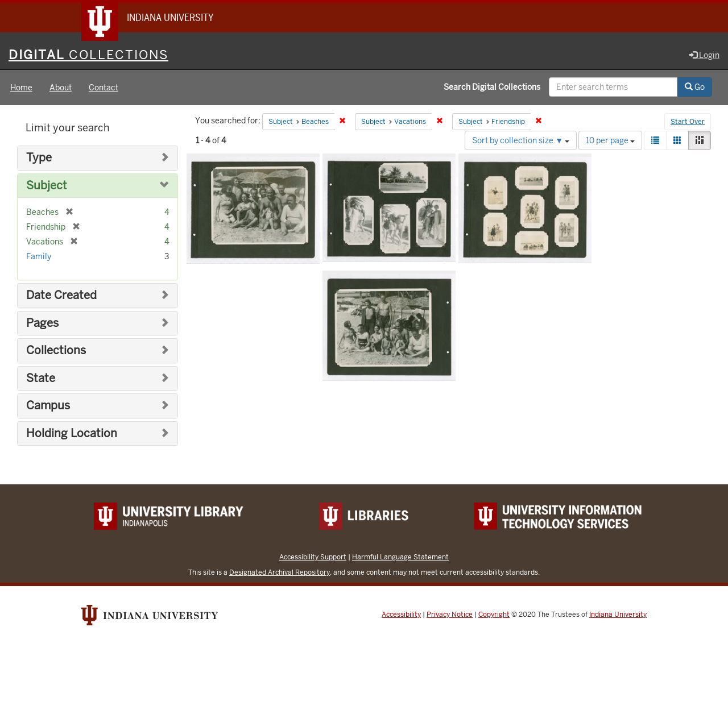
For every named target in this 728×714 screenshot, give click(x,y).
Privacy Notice (450, 615)
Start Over (688, 122)
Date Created (61, 295)
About (61, 88)
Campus (48, 406)
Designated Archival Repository (280, 572)
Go (695, 87)
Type (39, 158)
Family (39, 256)
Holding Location (72, 433)
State (41, 378)
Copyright (494, 615)
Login (704, 55)
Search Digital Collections (492, 87)
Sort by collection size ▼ (521, 140)
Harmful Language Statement (400, 557)
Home (21, 88)
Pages (42, 323)
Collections (56, 350)
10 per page (610, 140)
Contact (104, 88)
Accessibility (401, 615)
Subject (47, 186)
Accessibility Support (313, 557)
